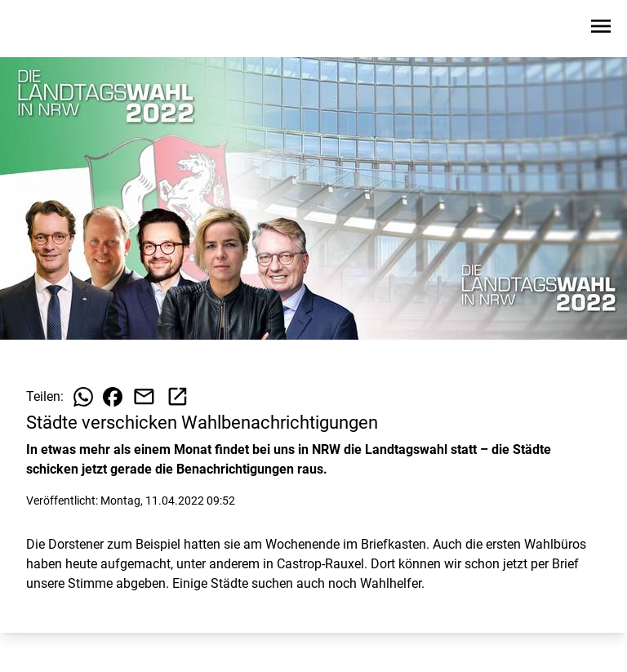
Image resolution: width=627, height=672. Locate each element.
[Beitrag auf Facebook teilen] (113, 397)
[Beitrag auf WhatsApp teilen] (83, 397)
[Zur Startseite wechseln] (52, 29)
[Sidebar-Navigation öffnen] (601, 29)
